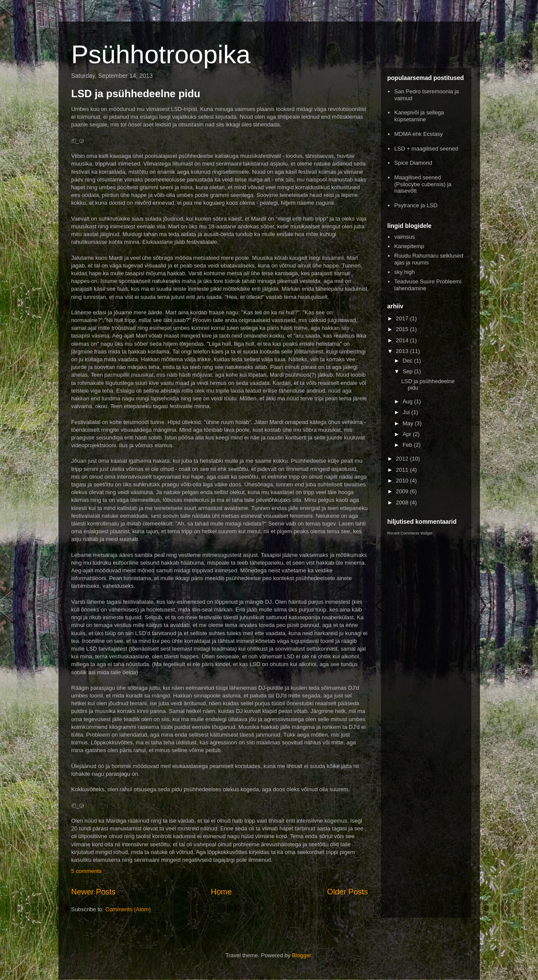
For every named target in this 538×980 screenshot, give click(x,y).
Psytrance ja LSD (416, 205)
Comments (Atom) (128, 909)
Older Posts (347, 892)
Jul (407, 412)
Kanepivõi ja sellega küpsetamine (419, 116)
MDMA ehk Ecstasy (419, 134)
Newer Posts (94, 892)
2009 (403, 491)
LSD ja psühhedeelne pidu (136, 94)
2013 (403, 351)
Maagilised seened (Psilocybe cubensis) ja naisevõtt (423, 184)
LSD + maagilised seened (426, 149)
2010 (403, 481)
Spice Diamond (413, 163)
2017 (403, 318)
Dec (408, 361)
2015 (403, 329)
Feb (408, 445)
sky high (405, 272)
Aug (408, 401)
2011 (403, 470)
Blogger (301, 955)
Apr (408, 434)
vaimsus (405, 237)
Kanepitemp (409, 246)
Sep (408, 371)
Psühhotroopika (161, 54)
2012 (403, 459)
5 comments (87, 871)
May (409, 423)
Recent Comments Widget (410, 533)
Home (221, 892)
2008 (403, 502)
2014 (403, 340)
